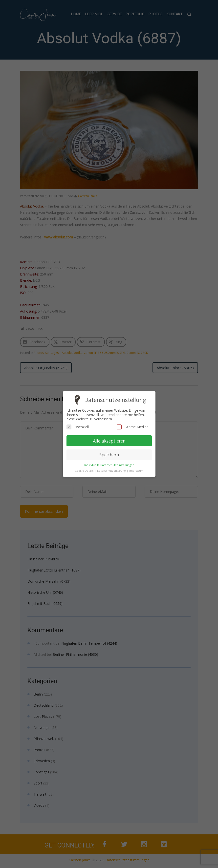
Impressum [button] (136, 471)
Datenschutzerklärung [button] (111, 471)
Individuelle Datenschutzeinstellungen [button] (109, 465)
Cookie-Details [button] (84, 471)
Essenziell (78, 427)
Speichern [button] (109, 455)
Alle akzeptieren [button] (109, 441)
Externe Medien (132, 427)
